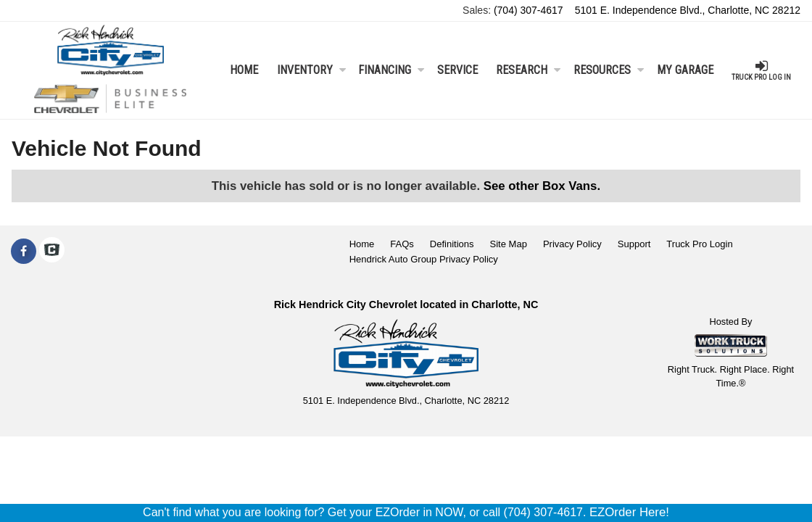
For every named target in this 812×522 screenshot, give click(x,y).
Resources (609, 70)
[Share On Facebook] (24, 252)
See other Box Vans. (542, 186)
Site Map (509, 244)
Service (457, 70)
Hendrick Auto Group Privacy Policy (424, 259)
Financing (391, 70)
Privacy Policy (572, 244)
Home (244, 70)
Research (528, 70)
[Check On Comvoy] (52, 252)
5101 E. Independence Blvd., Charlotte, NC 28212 (688, 10)
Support (634, 244)
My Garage (685, 70)
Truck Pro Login (699, 244)
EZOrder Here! (629, 512)
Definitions (452, 244)
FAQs (402, 244)
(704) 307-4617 (529, 10)
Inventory (311, 70)
